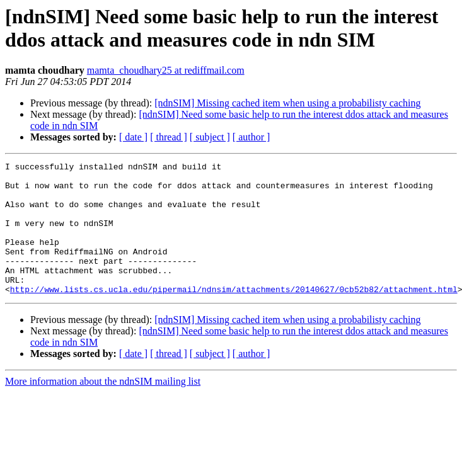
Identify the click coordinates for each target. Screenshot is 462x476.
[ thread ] (169, 137)
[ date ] (133, 137)
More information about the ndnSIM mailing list (103, 408)
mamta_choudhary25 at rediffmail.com (166, 70)
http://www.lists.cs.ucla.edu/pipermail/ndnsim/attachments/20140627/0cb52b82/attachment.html (234, 315)
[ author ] (251, 137)
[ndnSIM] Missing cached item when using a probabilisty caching (287, 103)
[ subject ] (210, 137)
